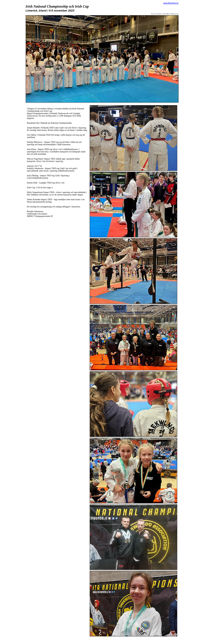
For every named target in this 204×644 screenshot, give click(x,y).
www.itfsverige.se (171, 3)
